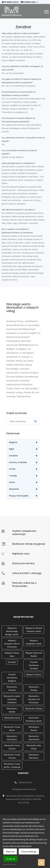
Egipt (12, 449)
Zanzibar (13, 456)
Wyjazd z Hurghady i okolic (34, 642)
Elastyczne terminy (23, 563)
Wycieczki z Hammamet (34, 738)
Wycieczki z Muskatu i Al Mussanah (34, 699)
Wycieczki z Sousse (34, 728)
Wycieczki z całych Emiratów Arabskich (12, 699)
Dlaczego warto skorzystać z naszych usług (22, 308)
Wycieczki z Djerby (34, 708)
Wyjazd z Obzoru (34, 674)
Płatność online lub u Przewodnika (24, 584)
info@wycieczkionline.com (24, 789)
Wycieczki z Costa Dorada (12, 756)
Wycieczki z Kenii (12, 718)
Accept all (10, 859)
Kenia (12, 482)
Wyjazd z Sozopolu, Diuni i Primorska (12, 644)
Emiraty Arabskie (18, 462)
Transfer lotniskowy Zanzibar (34, 665)
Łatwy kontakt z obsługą (27, 573)
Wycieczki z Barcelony (34, 756)
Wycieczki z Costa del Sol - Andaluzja (12, 765)
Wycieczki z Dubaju (34, 688)
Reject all (10, 851)
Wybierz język (10, 2)
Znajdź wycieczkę (16, 413)
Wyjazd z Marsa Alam (12, 654)
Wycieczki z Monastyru (12, 738)
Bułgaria (13, 442)
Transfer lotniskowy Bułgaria (12, 678)
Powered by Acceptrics (10, 864)
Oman (12, 469)
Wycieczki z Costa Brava (12, 728)
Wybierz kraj (29, 2)
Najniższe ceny (21, 554)
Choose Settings (29, 851)
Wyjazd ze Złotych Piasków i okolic (34, 630)
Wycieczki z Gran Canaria (12, 747)
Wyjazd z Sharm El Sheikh (34, 654)
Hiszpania (14, 489)
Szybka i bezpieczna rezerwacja (24, 532)
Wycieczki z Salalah (12, 710)
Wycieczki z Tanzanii (12, 688)
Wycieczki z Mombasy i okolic (34, 719)
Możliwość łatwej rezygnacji (29, 544)
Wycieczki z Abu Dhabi (34, 747)
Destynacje (13, 433)
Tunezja (13, 476)
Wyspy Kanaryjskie (19, 496)
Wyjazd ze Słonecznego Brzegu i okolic (12, 631)
